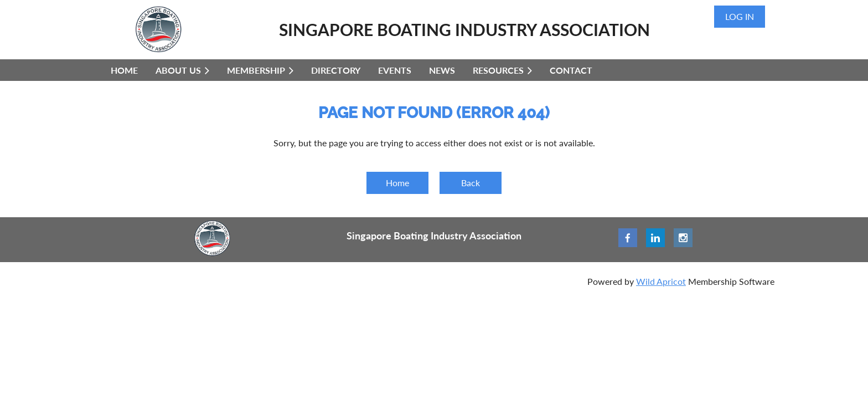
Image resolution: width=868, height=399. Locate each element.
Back (471, 183)
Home (397, 183)
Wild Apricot (661, 281)
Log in (740, 16)
